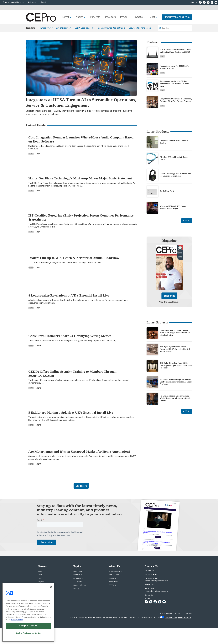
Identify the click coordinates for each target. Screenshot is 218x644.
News (162, 56)
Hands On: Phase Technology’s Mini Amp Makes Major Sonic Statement (80, 178)
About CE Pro (114, 575)
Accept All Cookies (28, 626)
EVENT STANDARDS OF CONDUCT (126, 618)
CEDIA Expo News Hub (85, 28)
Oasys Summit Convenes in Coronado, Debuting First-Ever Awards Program (176, 100)
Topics (80, 17)
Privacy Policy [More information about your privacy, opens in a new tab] (17, 620)
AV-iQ (43, 2)
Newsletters (113, 582)
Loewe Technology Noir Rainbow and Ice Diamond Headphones (175, 175)
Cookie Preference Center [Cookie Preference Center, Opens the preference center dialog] (28, 633)
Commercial (78, 575)
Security (76, 589)
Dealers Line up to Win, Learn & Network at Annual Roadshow (74, 258)
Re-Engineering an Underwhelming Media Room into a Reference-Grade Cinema (175, 398)
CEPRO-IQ (113, 585)
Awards (139, 17)
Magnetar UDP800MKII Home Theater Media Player (173, 207)
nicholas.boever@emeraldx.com (156, 591)
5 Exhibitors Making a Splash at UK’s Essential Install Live (71, 412)
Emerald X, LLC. (172, 613)
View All (187, 221)
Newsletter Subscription (177, 17)
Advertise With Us (116, 571)
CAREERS (80, 618)
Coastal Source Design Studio (112, 28)
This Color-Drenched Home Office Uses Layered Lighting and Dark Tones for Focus (176, 365)
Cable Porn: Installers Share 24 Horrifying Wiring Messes (70, 336)
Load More (81, 486)
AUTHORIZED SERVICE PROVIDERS (99, 618)
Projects (95, 17)
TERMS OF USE (171, 618)
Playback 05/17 (46, 28)
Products (41, 578)
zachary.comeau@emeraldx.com (156, 581)
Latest (66, 17)
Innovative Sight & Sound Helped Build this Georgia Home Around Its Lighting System (175, 333)
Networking (78, 571)
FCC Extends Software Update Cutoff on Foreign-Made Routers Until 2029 (176, 51)
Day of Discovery (64, 28)
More (153, 17)
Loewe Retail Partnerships (141, 28)
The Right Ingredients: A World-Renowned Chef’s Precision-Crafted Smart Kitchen (175, 349)
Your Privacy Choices (150, 618)
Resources (110, 17)
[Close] (51, 587)
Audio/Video (78, 582)
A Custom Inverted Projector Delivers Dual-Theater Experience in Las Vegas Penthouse (176, 382)
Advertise (32, 2)
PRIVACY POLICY (185, 618)
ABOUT (72, 618)
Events (124, 17)
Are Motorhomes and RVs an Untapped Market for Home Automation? (79, 452)
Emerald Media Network (13, 2)
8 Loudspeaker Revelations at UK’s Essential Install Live (69, 295)
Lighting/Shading (80, 585)
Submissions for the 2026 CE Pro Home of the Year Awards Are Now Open (174, 84)
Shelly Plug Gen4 (167, 191)
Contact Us (149, 595)
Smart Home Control (81, 578)
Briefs (40, 575)
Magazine (113, 578)
